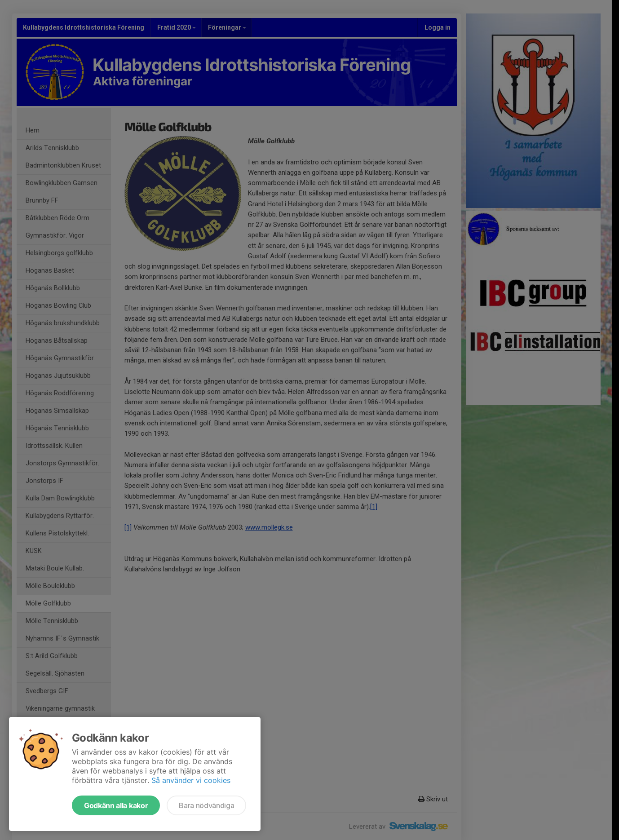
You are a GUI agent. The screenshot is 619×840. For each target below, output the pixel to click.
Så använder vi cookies (191, 780)
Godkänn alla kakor (116, 805)
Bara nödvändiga (206, 805)
